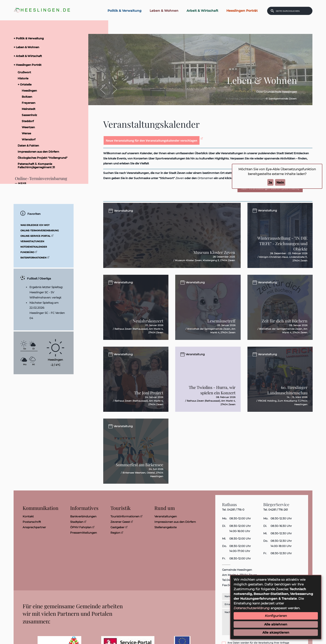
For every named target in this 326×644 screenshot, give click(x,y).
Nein (280, 182)
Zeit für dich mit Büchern (285, 323)
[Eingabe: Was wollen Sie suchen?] (293, 11)
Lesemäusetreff (221, 323)
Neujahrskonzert (148, 323)
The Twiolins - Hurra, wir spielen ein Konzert (212, 392)
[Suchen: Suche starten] (272, 11)
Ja (270, 182)
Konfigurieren (276, 616)
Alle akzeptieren (276, 632)
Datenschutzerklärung (252, 608)
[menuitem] (48, 38)
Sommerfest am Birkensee (139, 466)
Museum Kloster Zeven (214, 254)
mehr (22, 183)
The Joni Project (149, 395)
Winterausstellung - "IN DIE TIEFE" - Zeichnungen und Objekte (282, 244)
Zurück (105, 89)
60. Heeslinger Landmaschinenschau (287, 392)
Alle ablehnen (276, 624)
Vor (112, 89)
